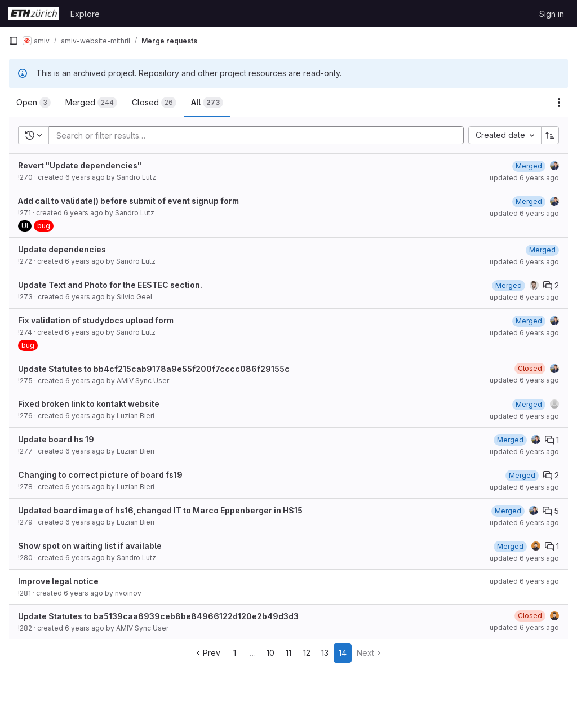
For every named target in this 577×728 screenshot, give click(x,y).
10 (270, 653)
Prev (207, 653)
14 (343, 653)
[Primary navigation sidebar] (14, 41)
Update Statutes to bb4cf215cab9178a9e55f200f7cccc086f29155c (154, 369)
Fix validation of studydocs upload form (96, 320)
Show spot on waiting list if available (90, 546)
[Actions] (559, 103)
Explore (85, 14)
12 (307, 653)
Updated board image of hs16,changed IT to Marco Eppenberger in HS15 (160, 510)
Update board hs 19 (56, 439)
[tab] (34, 103)
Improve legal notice (58, 581)
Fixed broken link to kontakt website (89, 404)
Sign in (552, 14)
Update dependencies (62, 249)
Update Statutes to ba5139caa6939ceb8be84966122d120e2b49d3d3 (158, 616)
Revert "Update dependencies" (80, 165)
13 (325, 653)
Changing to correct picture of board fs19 (100, 475)
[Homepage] (34, 14)
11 (288, 653)
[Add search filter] (259, 135)
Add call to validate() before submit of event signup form (128, 201)
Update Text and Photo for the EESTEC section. (110, 285)
